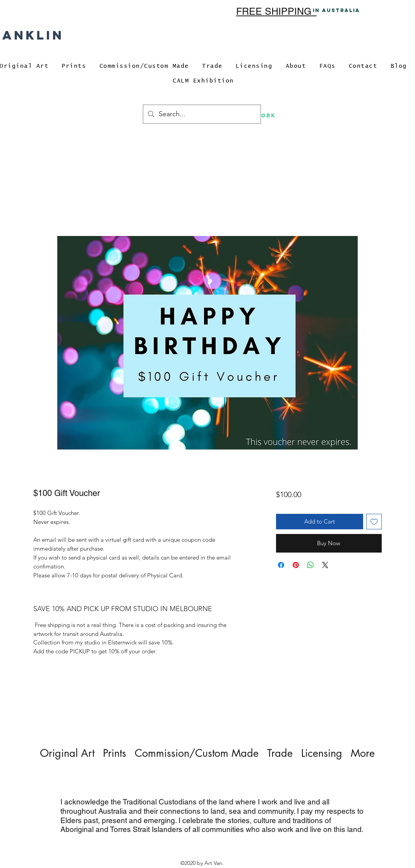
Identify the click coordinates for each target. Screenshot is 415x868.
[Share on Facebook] (281, 565)
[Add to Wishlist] (374, 522)
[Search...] (201, 114)
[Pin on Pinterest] (296, 565)
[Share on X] (325, 565)
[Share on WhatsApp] (310, 565)
